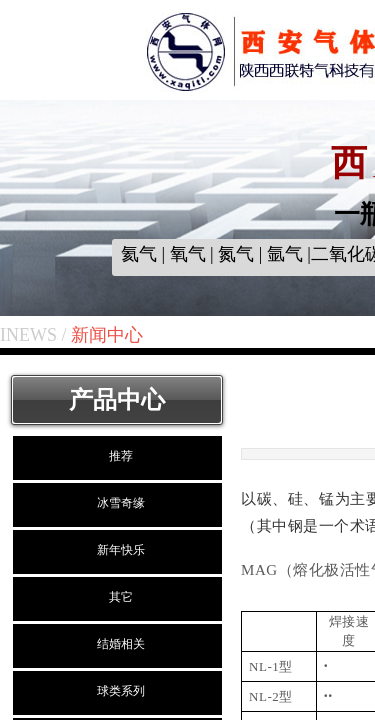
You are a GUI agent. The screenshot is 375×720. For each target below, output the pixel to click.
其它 (121, 597)
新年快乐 (121, 550)
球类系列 (121, 691)
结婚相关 (121, 644)
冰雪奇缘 (121, 503)
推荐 (121, 456)
